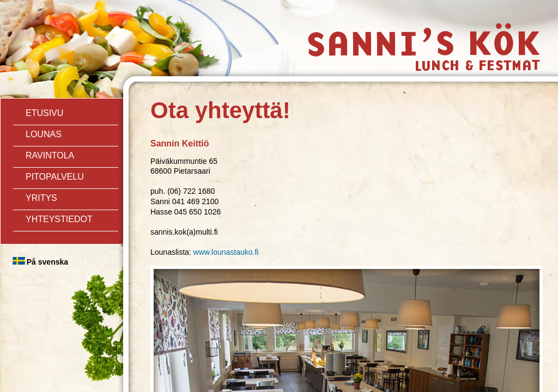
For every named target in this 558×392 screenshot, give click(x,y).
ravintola (50, 155)
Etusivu (44, 113)
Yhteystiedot (59, 219)
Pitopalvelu (55, 177)
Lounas (44, 134)
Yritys (41, 198)
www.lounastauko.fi (226, 252)
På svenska (47, 262)
